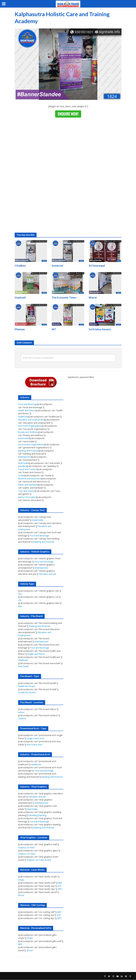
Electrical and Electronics (30, 479)
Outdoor (22, 719)
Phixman (20, 330)
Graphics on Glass (27, 854)
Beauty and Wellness (28, 432)
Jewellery (22, 466)
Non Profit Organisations (30, 426)
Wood (21, 895)
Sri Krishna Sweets (100, 330)
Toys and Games (26, 491)
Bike (20, 606)
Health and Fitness (27, 411)
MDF (60, 883)
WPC (60, 889)
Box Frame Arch (35, 745)
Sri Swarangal (97, 266)
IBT (54, 330)
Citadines (20, 266)
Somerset (58, 266)
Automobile (24, 439)
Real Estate (24, 463)
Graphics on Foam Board (39, 860)
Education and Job (48, 574)
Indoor (21, 712)
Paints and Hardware (28, 485)
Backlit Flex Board (27, 686)
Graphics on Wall (26, 848)
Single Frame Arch (36, 739)
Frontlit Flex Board (27, 693)
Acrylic (21, 880)
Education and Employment (32, 420)
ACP (60, 886)
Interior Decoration (27, 497)
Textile (21, 476)
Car (20, 600)
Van (20, 594)
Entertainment (25, 457)
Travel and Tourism (28, 469)
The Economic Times (64, 298)
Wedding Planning (38, 815)
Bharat (93, 298)
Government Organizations (31, 445)
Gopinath (20, 298)
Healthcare (23, 417)
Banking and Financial (29, 451)
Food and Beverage (28, 404)
